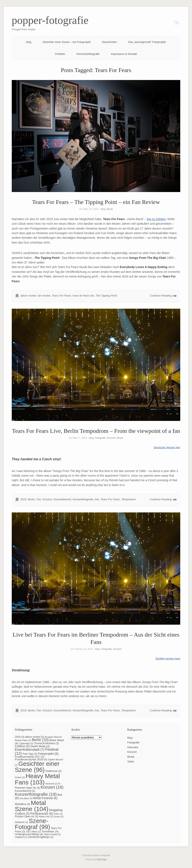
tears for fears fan (83, 296)
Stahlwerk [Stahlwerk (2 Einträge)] (22, 822)
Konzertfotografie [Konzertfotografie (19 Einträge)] (36, 794)
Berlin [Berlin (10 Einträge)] (40, 740)
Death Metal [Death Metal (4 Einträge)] (40, 746)
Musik (110, 209)
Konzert (111, 438)
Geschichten (109, 42)
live (97, 499)
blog (29, 42)
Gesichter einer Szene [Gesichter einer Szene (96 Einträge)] (37, 767)
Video (131, 762)
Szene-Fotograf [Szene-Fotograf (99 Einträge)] (33, 824)
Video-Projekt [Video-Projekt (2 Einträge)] (52, 834)
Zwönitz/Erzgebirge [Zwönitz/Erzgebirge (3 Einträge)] (40, 837)
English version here (168, 658)
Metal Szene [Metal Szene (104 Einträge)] (32, 806)
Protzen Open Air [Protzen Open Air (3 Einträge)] (26, 816)
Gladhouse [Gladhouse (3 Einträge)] (53, 771)
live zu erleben (156, 219)
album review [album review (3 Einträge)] (35, 737)
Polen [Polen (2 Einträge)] (58, 814)
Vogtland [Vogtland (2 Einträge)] (21, 837)
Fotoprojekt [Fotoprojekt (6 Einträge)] (48, 754)
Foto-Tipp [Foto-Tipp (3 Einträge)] (30, 754)
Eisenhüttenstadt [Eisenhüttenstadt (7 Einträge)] (30, 750)
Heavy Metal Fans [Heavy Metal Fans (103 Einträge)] (37, 779)
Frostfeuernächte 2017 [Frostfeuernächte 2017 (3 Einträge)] (30, 757)
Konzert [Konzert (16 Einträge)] (52, 787)
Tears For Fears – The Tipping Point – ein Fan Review (96, 202)
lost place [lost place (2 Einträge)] (26, 798)
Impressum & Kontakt (124, 54)
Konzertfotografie (83, 499)
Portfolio (60, 54)
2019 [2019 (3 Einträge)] (20, 737)
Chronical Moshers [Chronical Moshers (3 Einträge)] (46, 743)
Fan (39, 499)
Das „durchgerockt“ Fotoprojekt (147, 42)
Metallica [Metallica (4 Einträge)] (23, 804)
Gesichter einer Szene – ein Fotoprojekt (67, 42)
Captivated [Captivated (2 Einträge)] (26, 743)
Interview (133, 747)
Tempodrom (129, 499)
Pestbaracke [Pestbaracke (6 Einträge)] (42, 813)
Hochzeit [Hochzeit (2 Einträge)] (51, 784)
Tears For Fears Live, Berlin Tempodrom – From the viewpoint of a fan (96, 431)
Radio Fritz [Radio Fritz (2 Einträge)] (46, 816)
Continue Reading (161, 296)
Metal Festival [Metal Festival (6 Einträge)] (45, 798)
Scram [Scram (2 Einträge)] (59, 816)
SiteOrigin (102, 859)
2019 (23, 499)
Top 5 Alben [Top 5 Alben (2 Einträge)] (34, 832)
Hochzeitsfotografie (88, 54)
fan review (44, 296)
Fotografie (100, 438)
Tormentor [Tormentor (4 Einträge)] (50, 831)
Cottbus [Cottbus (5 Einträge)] (22, 746)
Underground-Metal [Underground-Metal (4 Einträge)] (29, 834)
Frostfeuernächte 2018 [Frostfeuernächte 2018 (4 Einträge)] (31, 759)
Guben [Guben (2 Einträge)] (20, 777)
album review (28, 296)
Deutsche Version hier (167, 447)
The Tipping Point (106, 296)
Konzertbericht (62, 499)
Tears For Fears (61, 296)
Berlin (31, 499)
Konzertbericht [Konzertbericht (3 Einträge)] (25, 791)
